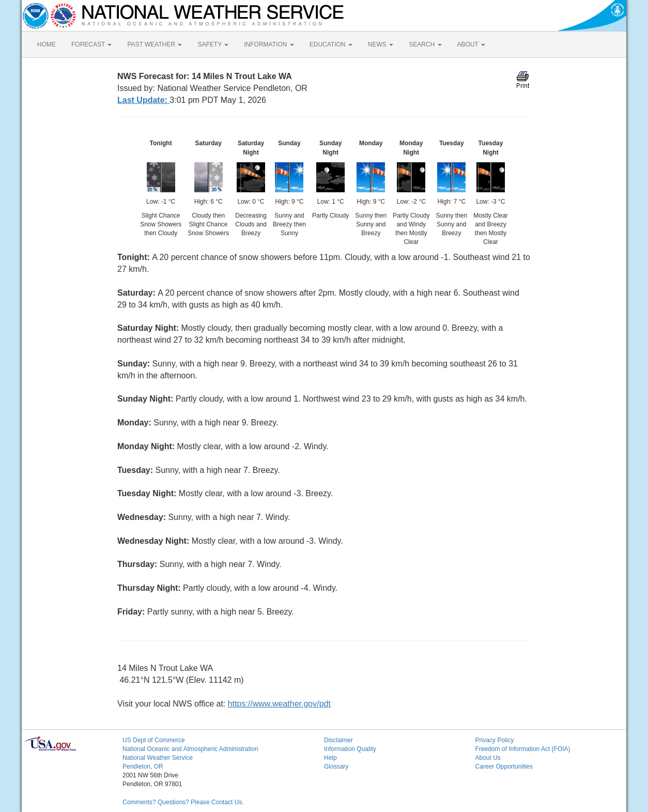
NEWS (381, 44)
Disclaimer (338, 740)
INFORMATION (269, 44)
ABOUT (471, 44)
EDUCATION (331, 44)
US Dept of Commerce (154, 740)
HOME (47, 44)
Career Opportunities (504, 767)
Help (330, 758)
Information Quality (350, 749)
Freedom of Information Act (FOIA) (523, 749)
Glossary (336, 767)
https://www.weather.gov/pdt (279, 704)
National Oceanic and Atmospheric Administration (190, 749)
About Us (488, 758)
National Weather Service (158, 758)
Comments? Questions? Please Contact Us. (183, 802)
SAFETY (213, 44)
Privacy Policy (495, 740)
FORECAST (91, 44)
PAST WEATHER (155, 44)
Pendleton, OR (143, 767)
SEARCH (425, 44)
